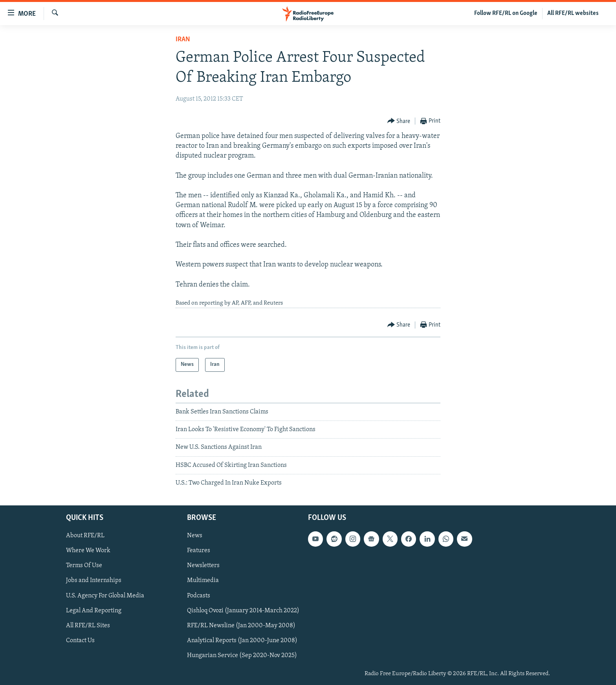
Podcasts (199, 595)
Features (199, 551)
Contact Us (80, 640)
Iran (183, 39)
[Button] (399, 121)
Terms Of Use (84, 566)
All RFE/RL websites (573, 13)
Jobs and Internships (94, 580)
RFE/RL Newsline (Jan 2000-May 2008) (241, 625)
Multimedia (203, 580)
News (195, 536)
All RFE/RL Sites (88, 625)
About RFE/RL (85, 536)
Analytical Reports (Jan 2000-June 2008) (242, 640)
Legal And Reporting (94, 610)
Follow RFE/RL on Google (506, 13)
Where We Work (88, 551)
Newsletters (203, 566)
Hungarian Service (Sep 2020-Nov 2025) (242, 655)
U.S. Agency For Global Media (105, 595)
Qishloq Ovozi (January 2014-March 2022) (243, 610)
